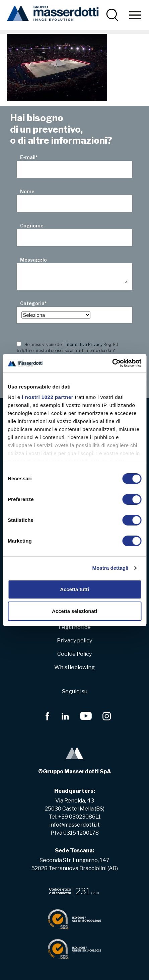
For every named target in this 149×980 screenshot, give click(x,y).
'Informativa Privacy (83, 344)
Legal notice (75, 627)
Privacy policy (74, 641)
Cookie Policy (74, 654)
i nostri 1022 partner (48, 397)
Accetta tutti (74, 589)
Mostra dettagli (110, 568)
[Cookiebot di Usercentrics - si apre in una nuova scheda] (112, 363)
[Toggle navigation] (135, 15)
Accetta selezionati (74, 611)
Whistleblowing (74, 667)
